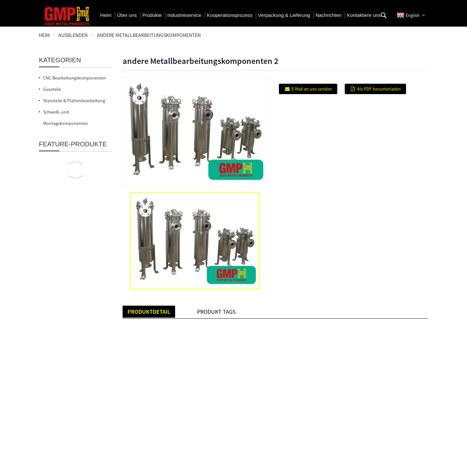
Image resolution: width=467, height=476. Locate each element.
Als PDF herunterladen (379, 89)
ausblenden (73, 35)
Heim (44, 35)
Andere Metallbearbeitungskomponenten (149, 35)
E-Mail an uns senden (312, 89)
